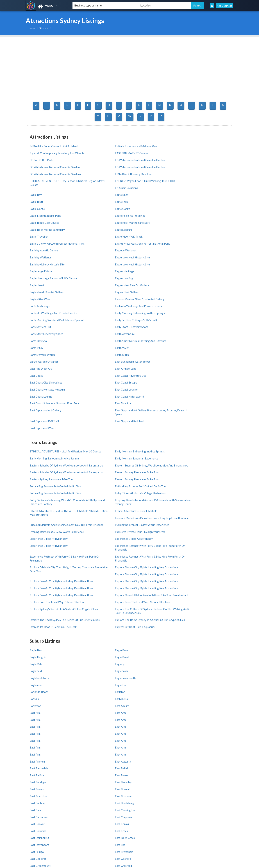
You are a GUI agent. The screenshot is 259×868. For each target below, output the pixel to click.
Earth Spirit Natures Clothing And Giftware (152, 264)
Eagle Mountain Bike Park (96, 186)
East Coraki (190, 579)
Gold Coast (173, 765)
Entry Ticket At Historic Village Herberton (151, 371)
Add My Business (39, 694)
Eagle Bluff (36, 180)
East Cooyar (140, 579)
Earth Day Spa (89, 262)
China (152, 852)
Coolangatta (174, 804)
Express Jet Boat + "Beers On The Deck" (152, 475)
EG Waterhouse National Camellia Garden (50, 158)
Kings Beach (105, 804)
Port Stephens (106, 740)
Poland (137, 703)
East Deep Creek (193, 585)
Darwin (102, 769)
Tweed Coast (209, 744)
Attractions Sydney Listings (199, 865)
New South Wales (73, 726)
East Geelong (38, 598)
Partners (35, 698)
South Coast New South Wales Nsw (181, 732)
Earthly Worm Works (42, 276)
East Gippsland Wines (196, 308)
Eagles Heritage (91, 219)
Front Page (69, 698)
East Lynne (36, 624)
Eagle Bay (189, 173)
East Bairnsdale (142, 552)
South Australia (141, 731)
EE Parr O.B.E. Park (195, 150)
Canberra (68, 769)
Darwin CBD (104, 799)
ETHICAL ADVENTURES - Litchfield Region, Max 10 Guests (51, 337)
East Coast (139, 282)
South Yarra (104, 808)
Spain (170, 694)
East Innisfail (140, 605)
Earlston (86, 520)
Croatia (103, 698)
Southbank (173, 795)
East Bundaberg (90, 572)
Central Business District (216, 795)
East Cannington (193, 572)
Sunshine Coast (210, 731)
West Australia (71, 731)
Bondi (205, 799)
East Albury (88, 526)
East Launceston (91, 618)
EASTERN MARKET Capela (200, 143)
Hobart (205, 774)
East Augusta (89, 552)
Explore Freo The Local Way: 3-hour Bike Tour (154, 454)
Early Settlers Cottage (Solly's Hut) (153, 249)
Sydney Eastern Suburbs (146, 795)
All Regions (35, 726)
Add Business (224, 6)
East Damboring (142, 585)
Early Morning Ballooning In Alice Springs (50, 251)
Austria (205, 703)
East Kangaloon (90, 611)
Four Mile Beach (141, 808)
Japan (102, 707)
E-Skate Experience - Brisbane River (102, 143)
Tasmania (207, 735)
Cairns (171, 769)
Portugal (172, 703)
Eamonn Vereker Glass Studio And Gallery (50, 241)
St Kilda (33, 804)
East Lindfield (140, 618)
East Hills (87, 605)
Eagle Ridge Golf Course (198, 186)
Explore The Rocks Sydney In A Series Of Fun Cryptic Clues (155, 465)
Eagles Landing (193, 219)
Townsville (104, 774)
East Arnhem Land (92, 282)
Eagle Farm (139, 180)
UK (108, 852)
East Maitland (192, 624)
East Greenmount (143, 598)
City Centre (208, 804)
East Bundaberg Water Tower (201, 276)
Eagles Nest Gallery (144, 232)
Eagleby (86, 507)
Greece (103, 703)
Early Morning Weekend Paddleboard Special (103, 251)
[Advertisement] (129, 62)
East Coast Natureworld (95, 295)
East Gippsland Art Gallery (199, 302)
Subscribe (69, 703)
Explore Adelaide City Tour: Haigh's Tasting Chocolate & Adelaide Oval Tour (153, 425)
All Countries (106, 689)
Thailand (172, 707)
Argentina (206, 707)
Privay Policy (70, 707)
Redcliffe (68, 774)
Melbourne (104, 765)
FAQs (33, 707)
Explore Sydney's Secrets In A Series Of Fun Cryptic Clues (51, 465)
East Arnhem (37, 552)
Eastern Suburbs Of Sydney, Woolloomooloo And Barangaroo (204, 343)
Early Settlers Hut (194, 249)
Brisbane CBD (140, 799)
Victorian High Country (180, 740)
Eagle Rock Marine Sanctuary (47, 193)
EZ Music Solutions (195, 167)
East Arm (138, 526)
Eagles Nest (191, 226)
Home (32, 28)
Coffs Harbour (71, 778)
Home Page (36, 689)
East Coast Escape (92, 288)
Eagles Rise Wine (194, 232)
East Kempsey (141, 611)
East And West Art (41, 282)
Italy (101, 694)
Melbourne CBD (72, 795)
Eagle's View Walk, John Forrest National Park (100, 201)
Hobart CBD (174, 799)
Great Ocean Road (108, 749)
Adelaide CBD (36, 799)
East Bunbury (38, 572)
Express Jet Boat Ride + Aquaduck (204, 473)
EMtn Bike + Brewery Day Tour (48, 167)
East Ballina (37, 559)
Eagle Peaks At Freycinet (147, 186)
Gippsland (173, 744)
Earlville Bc (190, 520)
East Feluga (139, 592)
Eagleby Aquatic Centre (198, 199)
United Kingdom (142, 698)
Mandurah (138, 774)
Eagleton (189, 513)
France (137, 694)
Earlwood (35, 526)
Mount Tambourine (39, 778)
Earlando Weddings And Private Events (151, 241)
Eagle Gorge (191, 180)
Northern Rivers (107, 731)
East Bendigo (140, 559)
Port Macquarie (176, 774)
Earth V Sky (190, 262)
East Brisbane (192, 565)
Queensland (139, 726)
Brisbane (206, 765)
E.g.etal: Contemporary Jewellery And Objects (155, 145)
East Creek (87, 585)
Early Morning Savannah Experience (205, 335)
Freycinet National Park (214, 808)
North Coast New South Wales (42, 732)
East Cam (138, 572)
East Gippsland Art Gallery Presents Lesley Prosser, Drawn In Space (51, 310)
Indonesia (138, 707)
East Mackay (140, 624)
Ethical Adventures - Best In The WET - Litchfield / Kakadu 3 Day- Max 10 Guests (104, 387)
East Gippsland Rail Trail (96, 308)
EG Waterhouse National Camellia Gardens (204, 158)
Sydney (67, 765)
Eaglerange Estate (41, 219)
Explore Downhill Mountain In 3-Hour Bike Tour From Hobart (104, 454)
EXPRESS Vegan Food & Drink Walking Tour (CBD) (150, 169)
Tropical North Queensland (140, 741)
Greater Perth (71, 740)
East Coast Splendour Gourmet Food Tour (154, 297)
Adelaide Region (38, 749)
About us (68, 694)
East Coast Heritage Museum (150, 288)
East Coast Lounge (195, 288)
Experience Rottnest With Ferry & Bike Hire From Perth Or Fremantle (204, 413)
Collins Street (71, 804)
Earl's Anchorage (91, 239)
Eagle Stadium (141, 193)
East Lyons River (91, 624)
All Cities (33, 765)
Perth (135, 765)
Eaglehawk (190, 507)
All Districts (35, 795)
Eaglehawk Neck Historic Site (98, 213)
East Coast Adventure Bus (199, 282)
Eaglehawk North (91, 513)
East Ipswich (191, 605)
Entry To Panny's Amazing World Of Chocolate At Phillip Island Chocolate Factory (206, 373)
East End (86, 592)
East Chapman (89, 579)
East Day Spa (191, 295)
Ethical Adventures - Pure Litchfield (153, 383)
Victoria (102, 726)
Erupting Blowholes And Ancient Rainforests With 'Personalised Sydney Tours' (49, 387)
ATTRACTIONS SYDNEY (130, 659)
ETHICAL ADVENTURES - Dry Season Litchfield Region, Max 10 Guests (104, 169)
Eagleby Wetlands (194, 206)
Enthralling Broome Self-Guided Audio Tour (206, 361)
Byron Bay (34, 774)
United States (175, 689)
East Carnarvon (39, 579)
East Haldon (37, 605)
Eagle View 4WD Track (43, 199)
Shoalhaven (208, 740)
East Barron (88, 559)
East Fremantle (193, 592)
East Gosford (89, 598)
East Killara (190, 611)
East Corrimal (38, 585)
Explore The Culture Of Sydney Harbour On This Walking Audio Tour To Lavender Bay (103, 467)
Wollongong (208, 769)
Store (43, 28)
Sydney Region (210, 726)
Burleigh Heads (71, 808)
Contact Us (69, 689)
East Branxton (141, 565)
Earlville (137, 520)
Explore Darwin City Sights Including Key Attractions (205, 423)
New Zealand (208, 689)
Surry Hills (172, 808)
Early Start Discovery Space (149, 256)
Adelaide (33, 769)
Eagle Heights (141, 500)
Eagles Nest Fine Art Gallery (47, 232)
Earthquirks (88, 276)
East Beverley (192, 559)
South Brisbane (141, 804)
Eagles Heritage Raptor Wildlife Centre (151, 221)
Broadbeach (70, 799)
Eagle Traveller (193, 193)
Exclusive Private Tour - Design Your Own (103, 406)
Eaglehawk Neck (39, 513)
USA (117, 852)
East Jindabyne (39, 611)
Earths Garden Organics (147, 276)
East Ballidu (191, 552)
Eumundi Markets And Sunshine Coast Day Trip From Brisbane (206, 385)
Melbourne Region (177, 726)
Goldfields (69, 749)
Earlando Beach (39, 520)
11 (145, 635)
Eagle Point (190, 500)
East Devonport (39, 592)
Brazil (170, 698)
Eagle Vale (36, 507)
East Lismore (191, 618)
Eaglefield (138, 507)
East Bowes (37, 565)
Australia (138, 689)
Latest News (37, 703)
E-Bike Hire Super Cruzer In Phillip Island (50, 145)
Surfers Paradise (107, 795)
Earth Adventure (40, 262)
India (204, 698)
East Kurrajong (39, 618)
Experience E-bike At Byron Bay (151, 404)
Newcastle (138, 769)
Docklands (34, 808)
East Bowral (88, 565)
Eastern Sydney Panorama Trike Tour (154, 352)
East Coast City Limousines (46, 288)
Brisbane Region (38, 740)
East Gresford (192, 598)
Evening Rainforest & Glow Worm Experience (204, 396)
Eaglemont (139, 513)
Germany (206, 694)
